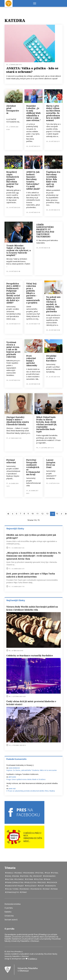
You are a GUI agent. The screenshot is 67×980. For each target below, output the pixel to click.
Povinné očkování (11, 461)
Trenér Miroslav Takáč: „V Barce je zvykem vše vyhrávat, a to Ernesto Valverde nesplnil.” (19, 250)
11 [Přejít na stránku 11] (37, 514)
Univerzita (9, 916)
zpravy (24, 892)
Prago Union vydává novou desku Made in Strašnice (26, 779)
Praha (47, 879)
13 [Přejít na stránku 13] (47, 514)
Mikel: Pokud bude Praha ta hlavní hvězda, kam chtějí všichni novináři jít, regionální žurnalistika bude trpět (47, 424)
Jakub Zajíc (12, 788)
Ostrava (29, 879)
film (48, 873)
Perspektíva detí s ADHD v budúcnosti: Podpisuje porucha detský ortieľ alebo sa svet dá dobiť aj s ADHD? (13, 293)
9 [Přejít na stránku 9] (28, 514)
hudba (16, 876)
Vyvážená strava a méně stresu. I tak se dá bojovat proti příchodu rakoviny (13, 349)
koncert (38, 876)
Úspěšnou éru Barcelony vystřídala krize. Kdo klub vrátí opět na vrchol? (53, 179)
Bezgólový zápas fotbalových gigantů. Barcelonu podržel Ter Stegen (13, 179)
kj (31, 876)
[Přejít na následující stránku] (61, 514)
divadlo (10, 873)
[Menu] (35, 3)
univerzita (51, 886)
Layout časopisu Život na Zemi (51, 463)
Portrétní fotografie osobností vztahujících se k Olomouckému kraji (33, 467)
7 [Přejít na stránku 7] (20, 514)
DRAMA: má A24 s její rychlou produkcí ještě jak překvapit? (31, 536)
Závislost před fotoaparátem (13, 109)
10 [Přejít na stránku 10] (33, 514)
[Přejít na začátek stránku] (8, 514)
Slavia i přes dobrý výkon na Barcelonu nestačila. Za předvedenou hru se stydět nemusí (53, 113)
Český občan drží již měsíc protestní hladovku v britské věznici (31, 703)
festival (40, 873)
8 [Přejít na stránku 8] (24, 514)
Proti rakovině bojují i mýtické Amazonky (32, 361)
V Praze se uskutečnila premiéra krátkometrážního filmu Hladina (31, 791)
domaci (19, 873)
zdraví (47, 889)
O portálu (9, 908)
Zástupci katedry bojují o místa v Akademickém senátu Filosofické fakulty (18, 421)
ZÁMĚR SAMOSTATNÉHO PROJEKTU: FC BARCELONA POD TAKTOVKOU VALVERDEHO (45, 231)
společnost (31, 886)
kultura (10, 879)
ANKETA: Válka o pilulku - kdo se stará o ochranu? (32, 70)
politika (39, 879)
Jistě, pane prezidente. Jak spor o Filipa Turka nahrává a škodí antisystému (31, 575)
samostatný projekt (15, 886)
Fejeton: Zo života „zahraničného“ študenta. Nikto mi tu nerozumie (32, 770)
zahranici (25, 889)
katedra (25, 876)
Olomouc (20, 879)
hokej (9, 876)
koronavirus (50, 876)
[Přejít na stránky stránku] (13, 514)
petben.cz (33, 959)
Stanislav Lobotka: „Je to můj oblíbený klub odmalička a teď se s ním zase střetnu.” (33, 113)
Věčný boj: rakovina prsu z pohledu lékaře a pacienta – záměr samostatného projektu (33, 293)
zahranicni (36, 889)
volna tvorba (12, 889)
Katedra (8, 912)
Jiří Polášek (12, 777)
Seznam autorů (11, 920)
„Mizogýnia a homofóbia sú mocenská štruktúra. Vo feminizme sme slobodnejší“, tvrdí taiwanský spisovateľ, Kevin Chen (33, 556)
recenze (42, 882)
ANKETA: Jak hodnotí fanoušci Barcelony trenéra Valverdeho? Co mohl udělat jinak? (33, 180)
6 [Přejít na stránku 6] (17, 514)
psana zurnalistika (15, 882)
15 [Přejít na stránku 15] (57, 514)
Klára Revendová (14, 768)
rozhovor (52, 882)
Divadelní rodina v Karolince (51, 358)
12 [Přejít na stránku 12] (42, 514)
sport (41, 886)
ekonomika (29, 873)
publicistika (31, 882)
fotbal (55, 873)
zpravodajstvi (12, 892)
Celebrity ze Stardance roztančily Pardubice (30, 655)
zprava (55, 889)
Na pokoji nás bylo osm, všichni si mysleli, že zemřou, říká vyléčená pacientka (53, 304)
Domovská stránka (13, 904)
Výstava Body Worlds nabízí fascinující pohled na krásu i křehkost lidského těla (32, 608)
